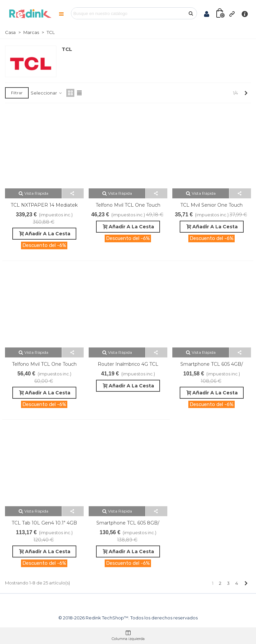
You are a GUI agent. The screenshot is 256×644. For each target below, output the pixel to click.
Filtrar (17, 93)
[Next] (246, 93)
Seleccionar (46, 93)
